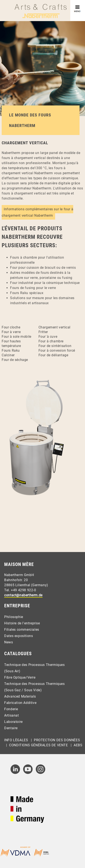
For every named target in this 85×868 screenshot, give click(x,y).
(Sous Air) (12, 671)
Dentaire (11, 728)
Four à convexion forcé (57, 350)
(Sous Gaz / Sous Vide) (23, 690)
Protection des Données (57, 740)
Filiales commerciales (22, 630)
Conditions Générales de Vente (38, 745)
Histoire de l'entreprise (22, 623)
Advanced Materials (20, 696)
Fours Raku (11, 350)
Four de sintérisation (55, 346)
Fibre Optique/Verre (20, 677)
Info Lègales (16, 740)
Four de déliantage (53, 355)
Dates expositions (19, 636)
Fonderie (11, 709)
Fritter (43, 332)
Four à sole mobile (17, 337)
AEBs (78, 745)
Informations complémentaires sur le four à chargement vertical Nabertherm (37, 212)
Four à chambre (51, 341)
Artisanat (11, 715)
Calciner (8, 355)
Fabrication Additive (20, 703)
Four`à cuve (48, 337)
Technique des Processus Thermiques (34, 665)
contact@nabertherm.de (23, 595)
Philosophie (14, 617)
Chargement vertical (54, 327)
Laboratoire (13, 722)
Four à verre (11, 332)
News (9, 642)
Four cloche (11, 327)
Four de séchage (15, 360)
